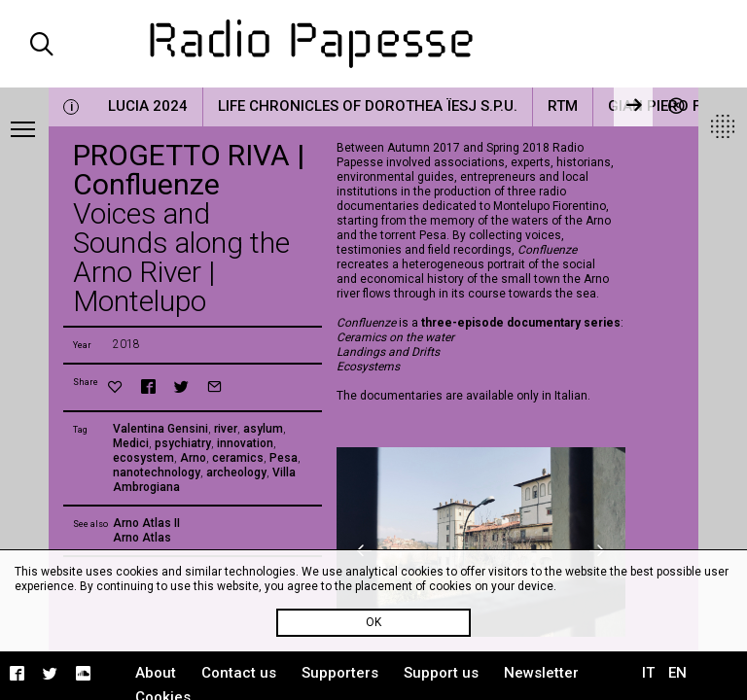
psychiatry (183, 443)
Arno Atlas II (146, 523)
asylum (263, 429)
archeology (236, 472)
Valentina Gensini (160, 429)
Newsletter (541, 673)
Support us (441, 673)
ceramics (238, 458)
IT (648, 673)
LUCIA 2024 (148, 106)
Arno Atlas (142, 538)
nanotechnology (157, 472)
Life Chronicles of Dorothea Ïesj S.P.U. (368, 106)
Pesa (284, 458)
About (156, 673)
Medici (131, 443)
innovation (245, 443)
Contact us (239, 673)
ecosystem (143, 458)
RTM (563, 106)
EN (677, 673)
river (226, 429)
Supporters (340, 673)
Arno (193, 458)
